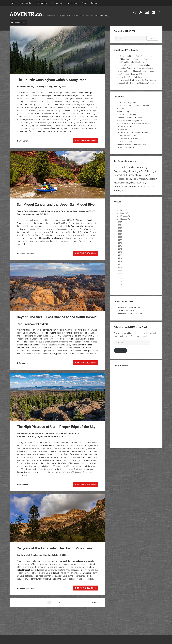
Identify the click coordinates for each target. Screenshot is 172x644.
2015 (120, 252)
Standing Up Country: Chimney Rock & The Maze (135, 71)
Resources (57, 3)
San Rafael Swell (30, 345)
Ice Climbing (139, 179)
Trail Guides (72, 3)
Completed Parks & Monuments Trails (131, 144)
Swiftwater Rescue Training (43, 333)
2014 (120, 255)
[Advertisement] (136, 407)
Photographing (121, 187)
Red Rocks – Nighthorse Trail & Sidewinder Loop (135, 56)
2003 (120, 288)
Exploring (134, 171)
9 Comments (24, 141)
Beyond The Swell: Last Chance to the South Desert (57, 287)
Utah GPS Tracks (123, 129)
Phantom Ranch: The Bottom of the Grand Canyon (136, 80)
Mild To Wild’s (75, 220)
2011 (120, 264)
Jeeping (151, 179)
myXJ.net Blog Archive (125, 310)
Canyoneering (120, 171)
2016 (120, 249)
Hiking (145, 175)
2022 (120, 231)
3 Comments (24, 485)
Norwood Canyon (55, 238)
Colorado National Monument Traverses (132, 132)
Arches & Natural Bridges (126, 135)
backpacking (85, 93)
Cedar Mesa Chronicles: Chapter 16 (130, 62)
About (84, 3)
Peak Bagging (138, 183)
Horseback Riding (122, 179)
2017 (120, 246)
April (124, 210)
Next (94, 602)
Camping (143, 167)
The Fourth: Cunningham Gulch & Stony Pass (57, 50)
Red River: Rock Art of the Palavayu (130, 77)
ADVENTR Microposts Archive (128, 307)
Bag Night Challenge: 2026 (127, 103)
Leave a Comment (26, 254)
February (126, 216)
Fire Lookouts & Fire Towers (127, 138)
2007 (120, 276)
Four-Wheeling (147, 171)
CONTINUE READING (87, 141)
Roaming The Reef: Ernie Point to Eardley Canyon (135, 83)
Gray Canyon (86, 336)
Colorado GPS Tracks (125, 126)
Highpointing (134, 175)
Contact (94, 3)
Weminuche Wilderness (64, 96)
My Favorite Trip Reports (126, 147)
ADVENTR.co (26, 14)
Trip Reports (25, 3)
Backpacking (122, 167)
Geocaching (120, 175)
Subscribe (120, 350)
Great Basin (48, 445)
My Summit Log (123, 112)
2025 (120, 222)
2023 (120, 228)
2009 (120, 270)
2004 (120, 285)
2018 (120, 243)
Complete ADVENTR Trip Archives (130, 313)
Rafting (134, 187)
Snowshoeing (146, 187)
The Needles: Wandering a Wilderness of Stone (135, 68)
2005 (120, 282)
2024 (120, 225)
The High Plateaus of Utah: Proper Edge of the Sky (57, 397)
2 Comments (24, 363)
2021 (120, 234)
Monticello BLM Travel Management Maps (133, 124)
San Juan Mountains (80, 226)
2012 (120, 261)
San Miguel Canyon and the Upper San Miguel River (57, 174)
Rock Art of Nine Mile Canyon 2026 (130, 74)
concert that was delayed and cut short (78, 561)
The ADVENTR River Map (126, 115)
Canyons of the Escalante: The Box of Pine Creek (57, 518)
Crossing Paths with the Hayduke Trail (131, 118)
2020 (120, 237)
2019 (120, 240)
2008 (120, 273)
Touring (117, 190)
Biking (133, 167)
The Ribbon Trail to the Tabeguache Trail (132, 59)
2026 (121, 207)
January (125, 219)
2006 (120, 279)
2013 (120, 258)
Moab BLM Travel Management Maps (131, 121)
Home (12, 3)
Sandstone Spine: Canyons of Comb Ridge (133, 65)
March (125, 213)
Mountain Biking (121, 183)
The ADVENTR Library (125, 141)
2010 (120, 267)
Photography (41, 3)
